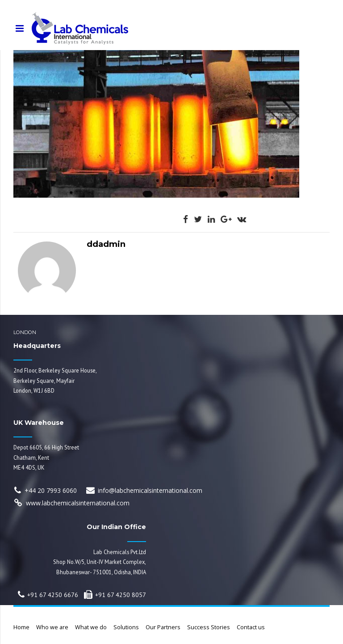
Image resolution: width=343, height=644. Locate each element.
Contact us (251, 627)
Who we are (52, 627)
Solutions (126, 627)
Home (21, 627)
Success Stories (209, 627)
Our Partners (163, 627)
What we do (91, 627)
